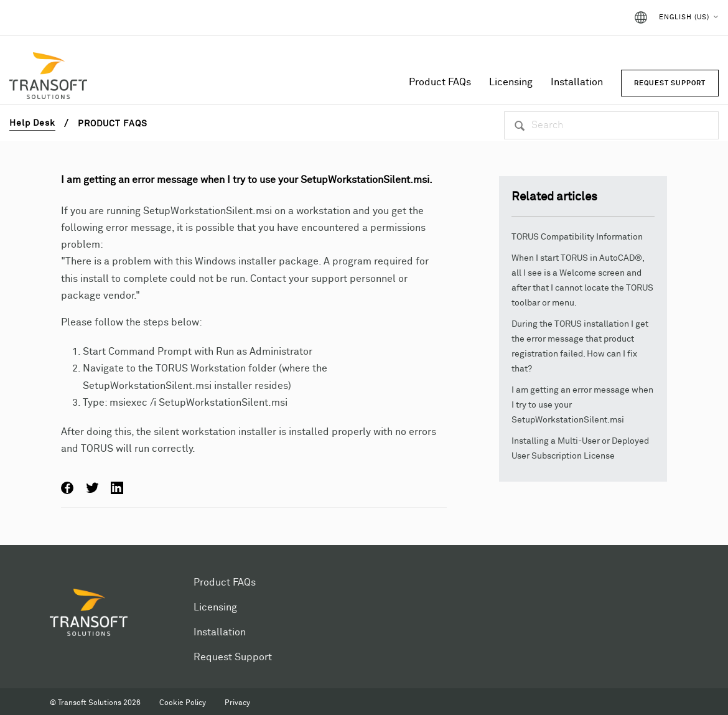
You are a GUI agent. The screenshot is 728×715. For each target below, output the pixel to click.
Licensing (511, 82)
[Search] (611, 125)
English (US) (684, 17)
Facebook (67, 488)
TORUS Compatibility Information (577, 237)
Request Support (233, 657)
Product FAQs (440, 82)
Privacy (237, 703)
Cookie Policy (183, 703)
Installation (577, 82)
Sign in (600, 17)
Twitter (92, 488)
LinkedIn (117, 488)
